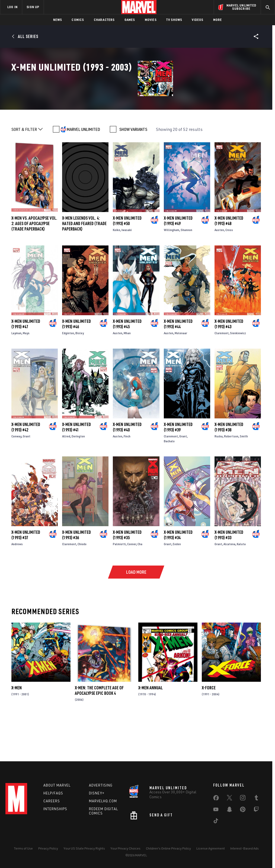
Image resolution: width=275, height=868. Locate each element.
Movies (151, 20)
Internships (55, 809)
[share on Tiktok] (216, 822)
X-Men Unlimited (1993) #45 (127, 362)
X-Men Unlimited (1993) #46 (76, 362)
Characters (104, 20)
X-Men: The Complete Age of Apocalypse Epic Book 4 (99, 728)
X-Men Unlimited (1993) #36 (76, 573)
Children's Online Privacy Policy (168, 848)
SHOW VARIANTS (133, 167)
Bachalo (169, 479)
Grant (27, 474)
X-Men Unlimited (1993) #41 (76, 465)
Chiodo (82, 582)
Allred (66, 474)
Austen (219, 268)
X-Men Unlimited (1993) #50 (127, 259)
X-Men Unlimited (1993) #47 (26, 362)
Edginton (68, 371)
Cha (140, 582)
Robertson (231, 474)
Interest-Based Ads (244, 848)
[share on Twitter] (229, 799)
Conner (132, 582)
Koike (116, 268)
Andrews (17, 582)
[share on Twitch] (256, 810)
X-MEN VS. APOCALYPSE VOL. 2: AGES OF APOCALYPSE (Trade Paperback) (34, 261)
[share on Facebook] (216, 799)
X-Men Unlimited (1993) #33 (229, 573)
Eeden (177, 582)
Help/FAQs (53, 793)
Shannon (186, 268)
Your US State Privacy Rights (84, 848)
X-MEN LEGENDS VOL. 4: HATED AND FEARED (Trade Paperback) (84, 261)
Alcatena (229, 582)
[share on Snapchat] (229, 810)
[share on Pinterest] (243, 810)
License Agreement (211, 848)
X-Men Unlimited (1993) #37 (26, 573)
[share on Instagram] (243, 799)
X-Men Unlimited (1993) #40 (127, 465)
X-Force (209, 726)
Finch (127, 474)
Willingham (172, 268)
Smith (244, 474)
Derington (78, 474)
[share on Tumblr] (256, 799)
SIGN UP (33, 7)
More (218, 20)
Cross (229, 268)
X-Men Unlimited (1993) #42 (26, 465)
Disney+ (97, 793)
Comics (78, 20)
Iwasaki (127, 268)
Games (130, 20)
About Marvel (57, 785)
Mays (26, 371)
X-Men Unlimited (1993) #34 (178, 573)
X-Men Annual (151, 726)
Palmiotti (119, 582)
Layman (16, 371)
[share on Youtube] (216, 810)
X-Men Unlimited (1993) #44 (178, 362)
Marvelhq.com (103, 801)
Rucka (219, 474)
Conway (16, 474)
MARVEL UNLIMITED (83, 167)
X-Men (17, 726)
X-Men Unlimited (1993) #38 (229, 465)
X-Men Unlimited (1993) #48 (229, 259)
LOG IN (12, 7)
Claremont (222, 371)
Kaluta (241, 582)
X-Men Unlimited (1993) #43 (229, 362)
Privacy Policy (48, 848)
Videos (197, 20)
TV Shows (174, 20)
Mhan (127, 371)
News (58, 20)
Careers (52, 801)
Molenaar (181, 371)
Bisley (80, 371)
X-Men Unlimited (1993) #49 (178, 259)
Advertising (101, 785)
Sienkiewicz (238, 371)
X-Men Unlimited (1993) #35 (127, 573)
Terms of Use (23, 848)
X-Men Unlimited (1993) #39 (178, 465)
